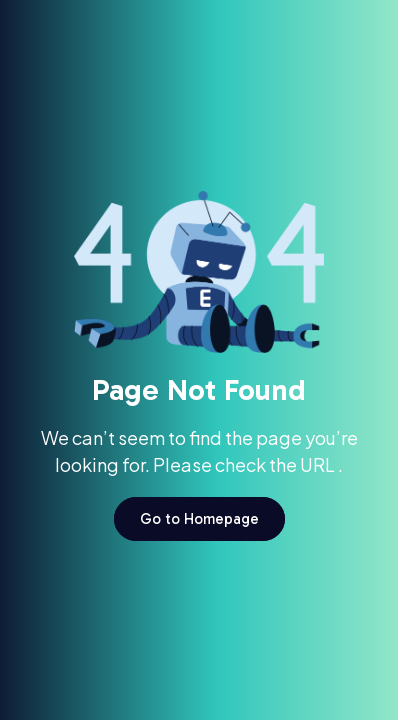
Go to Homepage (199, 519)
